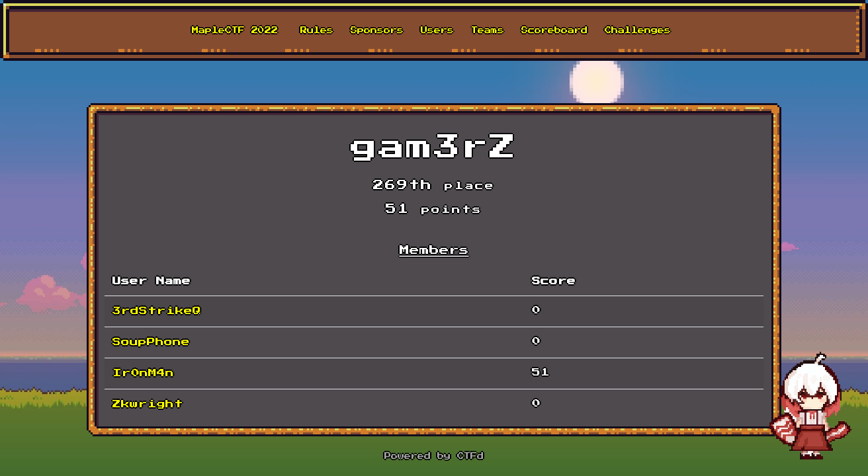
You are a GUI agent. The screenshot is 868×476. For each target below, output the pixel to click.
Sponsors (377, 30)
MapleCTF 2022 (235, 30)
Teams (488, 30)
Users (437, 30)
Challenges (638, 30)
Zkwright (148, 404)
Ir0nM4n (143, 373)
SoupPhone (151, 342)
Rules (317, 30)
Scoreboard (554, 30)
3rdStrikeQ (157, 311)
